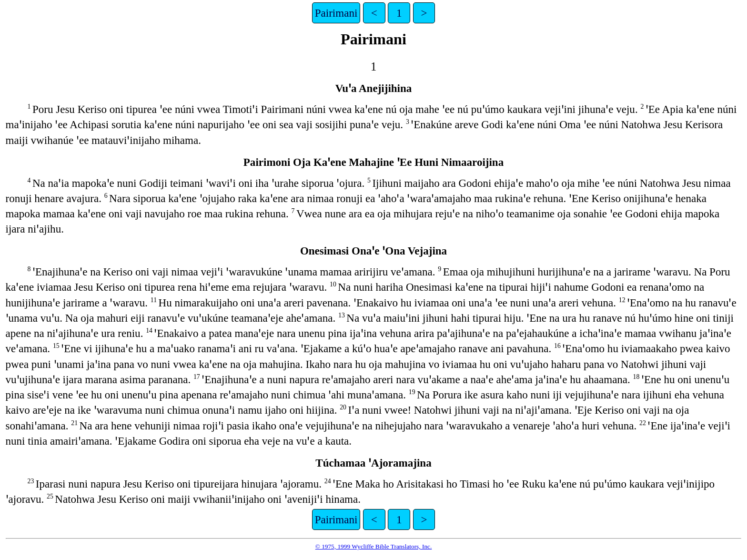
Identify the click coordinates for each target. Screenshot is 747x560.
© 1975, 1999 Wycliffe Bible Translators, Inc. (374, 546)
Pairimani (336, 13)
